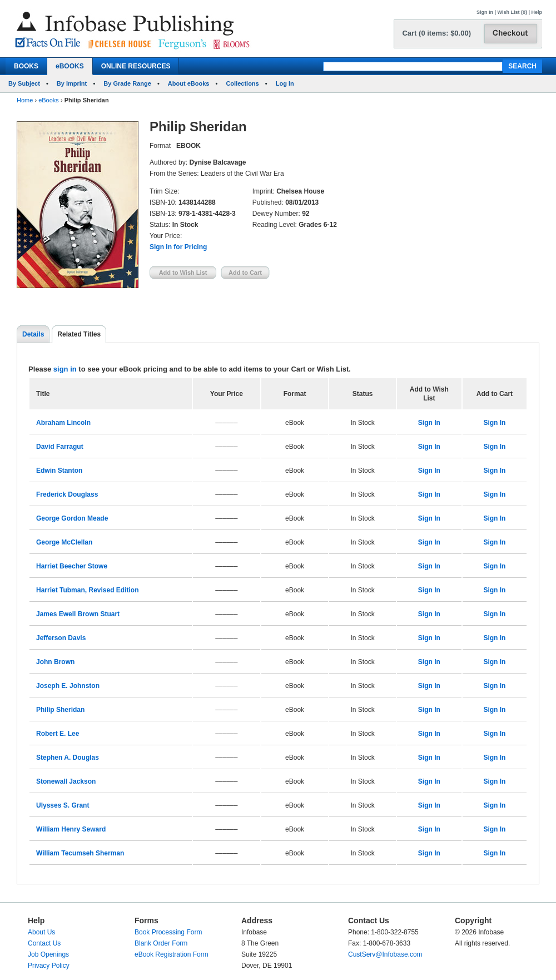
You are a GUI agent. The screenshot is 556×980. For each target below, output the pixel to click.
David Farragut (60, 447)
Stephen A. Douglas (68, 758)
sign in (65, 369)
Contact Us (44, 943)
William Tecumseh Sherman (80, 853)
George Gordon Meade (72, 518)
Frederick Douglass (67, 494)
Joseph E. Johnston (68, 686)
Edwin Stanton (59, 471)
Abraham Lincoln (63, 423)
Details (33, 334)
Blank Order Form (161, 943)
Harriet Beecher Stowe (72, 566)
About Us (41, 932)
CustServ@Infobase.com (385, 954)
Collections (242, 83)
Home (25, 100)
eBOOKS (70, 66)
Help (537, 12)
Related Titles (79, 334)
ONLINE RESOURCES (136, 66)
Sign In (485, 12)
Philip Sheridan (60, 710)
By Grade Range (127, 83)
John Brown (55, 662)
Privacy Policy (49, 966)
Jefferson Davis (61, 638)
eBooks (49, 100)
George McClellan (64, 542)
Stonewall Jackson (66, 781)
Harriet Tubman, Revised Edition (87, 590)
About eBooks (189, 83)
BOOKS (26, 66)
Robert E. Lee (58, 734)
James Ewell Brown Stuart (78, 614)
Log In (285, 83)
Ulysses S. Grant (63, 805)
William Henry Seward (71, 829)
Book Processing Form (168, 932)
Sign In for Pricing (178, 247)
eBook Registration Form (172, 954)
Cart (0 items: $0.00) (436, 33)
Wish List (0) (512, 12)
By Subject (24, 83)
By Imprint (72, 83)
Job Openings (48, 954)
